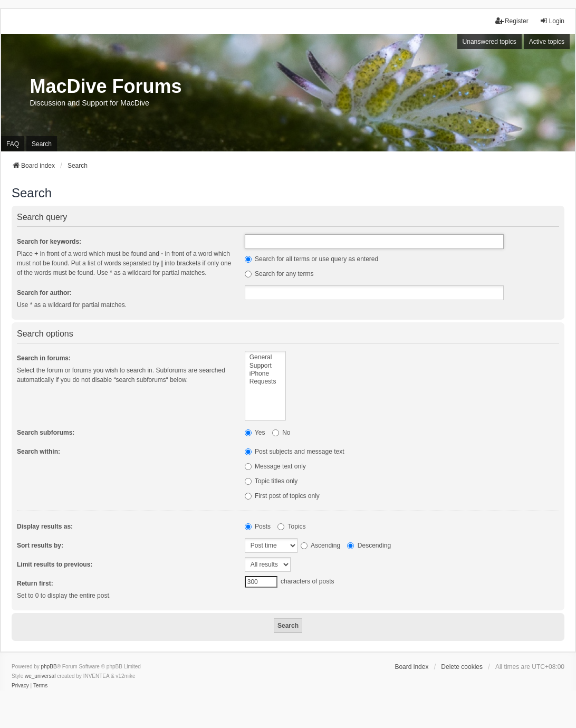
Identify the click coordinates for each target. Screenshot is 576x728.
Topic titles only (271, 481)
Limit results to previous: (55, 564)
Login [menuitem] (552, 21)
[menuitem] (20, 686)
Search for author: (44, 293)
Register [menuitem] (512, 21)
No (281, 433)
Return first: (35, 583)
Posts (258, 526)
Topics (291, 526)
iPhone (266, 374)
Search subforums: (46, 433)
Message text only (275, 466)
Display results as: (45, 526)
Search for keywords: (49, 242)
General (266, 357)
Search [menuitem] (42, 144)
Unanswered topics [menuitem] (489, 42)
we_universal (40, 676)
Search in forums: (44, 358)
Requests (266, 382)
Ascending (320, 545)
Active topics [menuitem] (547, 42)
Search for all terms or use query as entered (311, 259)
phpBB (49, 667)
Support (266, 366)
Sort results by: (40, 545)
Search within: (39, 452)
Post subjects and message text (295, 452)
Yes (255, 433)
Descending (369, 545)
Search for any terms (279, 274)
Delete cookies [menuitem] (462, 667)
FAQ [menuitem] (13, 144)
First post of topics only (282, 496)
